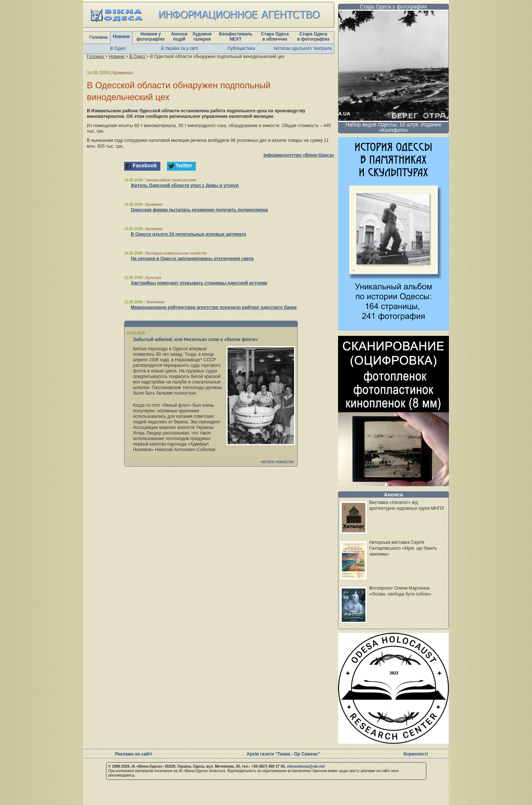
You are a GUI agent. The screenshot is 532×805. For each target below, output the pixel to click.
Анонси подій (179, 37)
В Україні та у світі (180, 48)
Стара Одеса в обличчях (275, 37)
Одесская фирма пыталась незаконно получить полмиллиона (199, 210)
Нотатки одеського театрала (303, 48)
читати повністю (277, 462)
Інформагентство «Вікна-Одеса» (299, 155)
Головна (98, 37)
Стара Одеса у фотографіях (394, 7)
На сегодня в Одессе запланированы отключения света (192, 259)
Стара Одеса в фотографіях (313, 37)
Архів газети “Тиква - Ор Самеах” (283, 754)
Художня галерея (202, 37)
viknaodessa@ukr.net (306, 766)
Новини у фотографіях (151, 37)
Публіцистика (241, 48)
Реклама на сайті (134, 754)
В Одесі (118, 48)
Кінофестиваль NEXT (236, 37)
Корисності (416, 754)
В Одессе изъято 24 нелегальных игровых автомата (188, 234)
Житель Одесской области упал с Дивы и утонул (185, 185)
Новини (121, 37)
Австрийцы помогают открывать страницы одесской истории (199, 283)
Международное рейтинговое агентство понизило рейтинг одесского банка (214, 307)
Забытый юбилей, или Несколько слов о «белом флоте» (195, 340)
